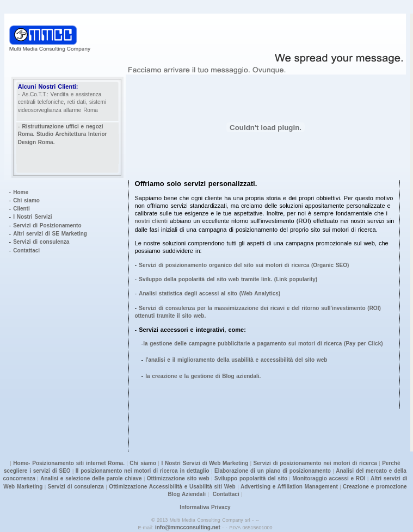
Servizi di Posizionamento (47, 225)
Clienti (21, 209)
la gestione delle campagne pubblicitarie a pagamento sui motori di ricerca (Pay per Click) (263, 344)
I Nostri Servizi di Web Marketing (205, 463)
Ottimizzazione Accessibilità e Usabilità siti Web (171, 487)
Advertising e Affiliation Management (289, 487)
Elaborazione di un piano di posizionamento (273, 471)
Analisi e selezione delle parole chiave (91, 478)
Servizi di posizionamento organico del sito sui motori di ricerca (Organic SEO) (244, 265)
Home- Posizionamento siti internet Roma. (69, 463)
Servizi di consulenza (41, 242)
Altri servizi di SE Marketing (50, 234)
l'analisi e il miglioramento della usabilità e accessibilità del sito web (236, 360)
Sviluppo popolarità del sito (251, 478)
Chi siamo (26, 200)
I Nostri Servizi (32, 217)
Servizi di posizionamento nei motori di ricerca (315, 463)
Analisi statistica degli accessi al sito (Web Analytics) (209, 293)
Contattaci (26, 250)
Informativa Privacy (205, 507)
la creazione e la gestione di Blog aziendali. (203, 376)
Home (21, 192)
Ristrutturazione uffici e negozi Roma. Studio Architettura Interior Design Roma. (63, 134)
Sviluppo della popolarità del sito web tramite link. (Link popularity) (228, 279)
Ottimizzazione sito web (178, 478)
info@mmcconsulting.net (188, 527)
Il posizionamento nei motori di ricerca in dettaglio (143, 471)
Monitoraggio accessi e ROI (329, 478)
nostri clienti (151, 221)
